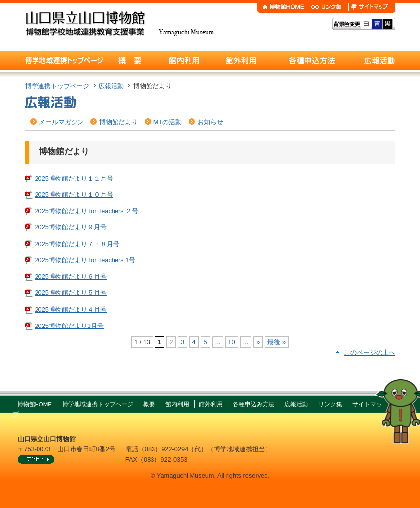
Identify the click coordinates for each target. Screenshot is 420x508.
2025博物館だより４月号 (71, 309)
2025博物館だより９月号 (71, 227)
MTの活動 (168, 122)
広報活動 (111, 86)
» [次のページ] (258, 342)
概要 (149, 404)
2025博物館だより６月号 (71, 276)
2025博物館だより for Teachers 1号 (85, 260)
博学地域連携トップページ (98, 404)
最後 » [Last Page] (277, 342)
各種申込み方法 (254, 404)
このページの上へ (370, 352)
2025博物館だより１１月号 (74, 178)
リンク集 (330, 404)
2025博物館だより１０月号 (74, 195)
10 (231, 342)
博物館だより (118, 122)
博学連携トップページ (57, 86)
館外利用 (211, 404)
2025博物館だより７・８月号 (77, 244)
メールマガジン (61, 122)
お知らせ (210, 122)
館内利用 (177, 404)
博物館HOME (35, 404)
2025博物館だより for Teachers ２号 (87, 211)
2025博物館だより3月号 (70, 326)
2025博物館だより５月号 (71, 293)
